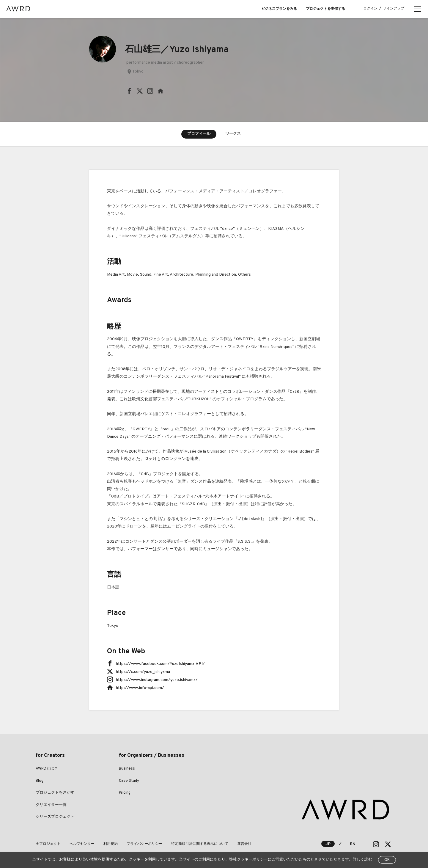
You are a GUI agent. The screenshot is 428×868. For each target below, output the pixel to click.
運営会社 (244, 844)
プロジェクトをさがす (55, 793)
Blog (40, 781)
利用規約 (111, 844)
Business (127, 769)
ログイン (370, 9)
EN (353, 844)
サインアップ (394, 9)
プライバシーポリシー (144, 844)
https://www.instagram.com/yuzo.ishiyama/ (157, 680)
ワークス (233, 134)
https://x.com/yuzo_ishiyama (143, 672)
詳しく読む (362, 860)
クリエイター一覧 (51, 805)
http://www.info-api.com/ (140, 688)
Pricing (125, 793)
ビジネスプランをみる (279, 9)
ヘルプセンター (82, 844)
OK (387, 860)
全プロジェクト (48, 844)
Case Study (129, 781)
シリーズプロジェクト (55, 817)
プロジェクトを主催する (325, 9)
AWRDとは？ (47, 769)
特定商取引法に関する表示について (200, 844)
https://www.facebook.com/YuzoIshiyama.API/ (160, 664)
